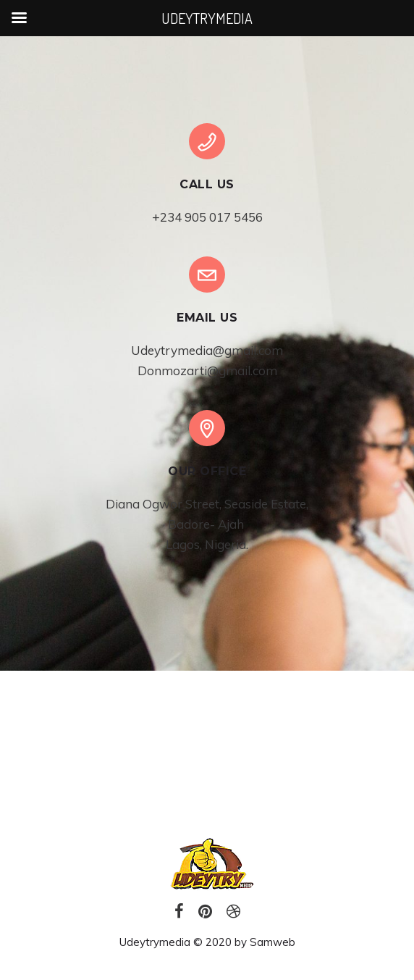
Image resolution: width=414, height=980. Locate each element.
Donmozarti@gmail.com (207, 370)
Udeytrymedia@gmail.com (207, 350)
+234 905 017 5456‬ (207, 217)
